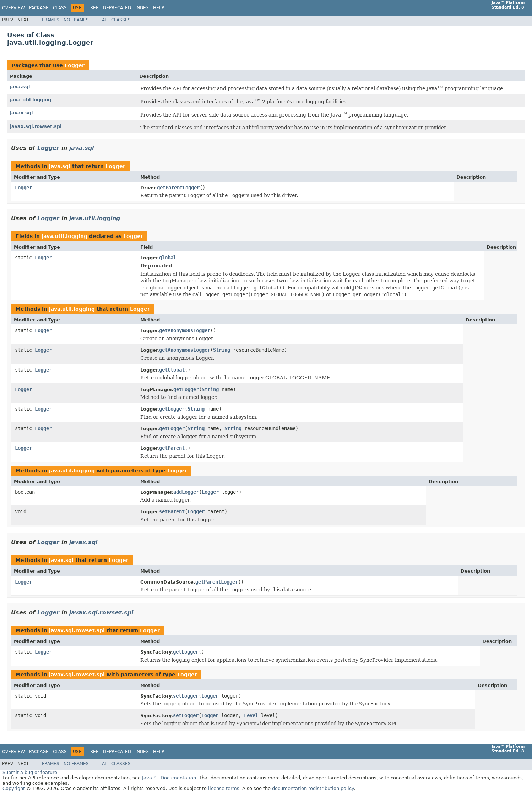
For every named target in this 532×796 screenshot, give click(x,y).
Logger (75, 65)
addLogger (186, 492)
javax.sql (21, 113)
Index (142, 8)
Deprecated (117, 8)
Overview (13, 8)
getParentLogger (178, 188)
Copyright (14, 788)
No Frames (76, 20)
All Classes (116, 20)
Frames (51, 20)
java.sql (20, 86)
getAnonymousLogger (185, 330)
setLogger (186, 696)
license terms (224, 788)
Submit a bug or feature (30, 772)
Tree (93, 8)
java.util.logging (31, 100)
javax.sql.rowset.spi (36, 126)
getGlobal (172, 370)
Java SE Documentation (169, 778)
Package (39, 8)
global (168, 258)
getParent (172, 448)
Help (159, 8)
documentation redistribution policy (313, 788)
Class (60, 8)
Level (251, 715)
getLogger (186, 389)
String (222, 350)
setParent (172, 511)
